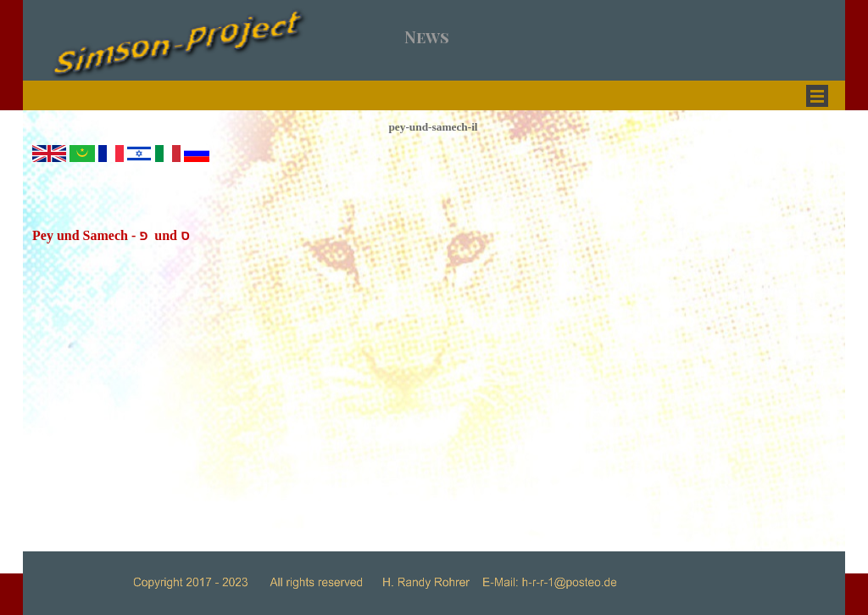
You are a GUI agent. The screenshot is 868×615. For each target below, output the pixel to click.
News (427, 37)
